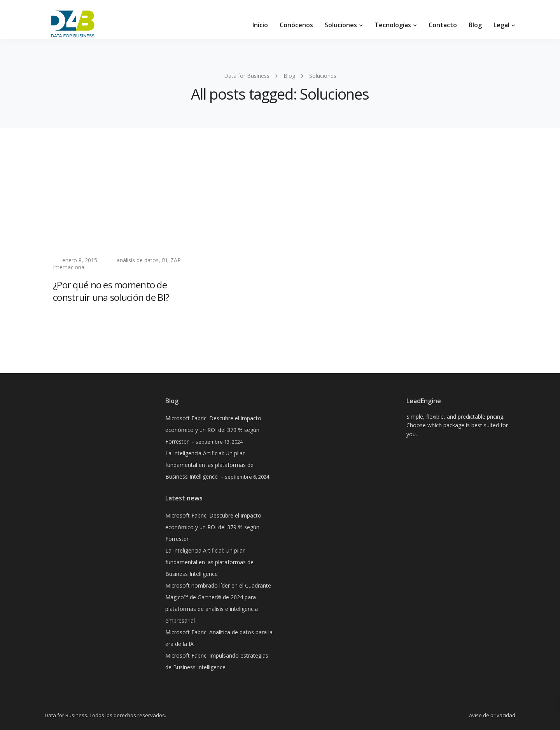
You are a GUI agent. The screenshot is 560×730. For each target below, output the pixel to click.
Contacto (443, 25)
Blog (475, 25)
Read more (68, 316)
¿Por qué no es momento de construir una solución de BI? (111, 291)
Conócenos (296, 25)
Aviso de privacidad (492, 715)
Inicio (260, 25)
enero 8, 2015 (80, 260)
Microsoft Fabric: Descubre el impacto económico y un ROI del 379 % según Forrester (213, 430)
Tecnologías (393, 25)
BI (164, 260)
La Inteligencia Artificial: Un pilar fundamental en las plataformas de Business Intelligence (209, 465)
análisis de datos (138, 260)
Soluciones (341, 25)
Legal (501, 25)
